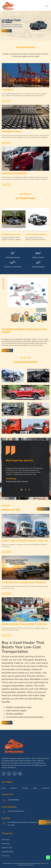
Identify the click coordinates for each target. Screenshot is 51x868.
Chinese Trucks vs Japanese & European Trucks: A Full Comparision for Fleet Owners (25, 541)
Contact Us (46, 788)
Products (25, 788)
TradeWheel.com (29, 865)
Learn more (6, 100)
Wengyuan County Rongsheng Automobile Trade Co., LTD (33, 863)
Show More (7, 723)
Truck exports (8, 90)
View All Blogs (43, 509)
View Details (7, 31)
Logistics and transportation (14, 173)
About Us (14, 788)
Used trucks (5, 840)
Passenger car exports (11, 131)
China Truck (5, 856)
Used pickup (6, 844)
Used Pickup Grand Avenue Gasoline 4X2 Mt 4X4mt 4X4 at (36, 234)
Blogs (35, 788)
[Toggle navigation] (47, 6)
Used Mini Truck (7, 848)
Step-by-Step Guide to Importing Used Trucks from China (24, 624)
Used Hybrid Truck (8, 852)
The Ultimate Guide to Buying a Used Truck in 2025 (24, 582)
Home (4, 788)
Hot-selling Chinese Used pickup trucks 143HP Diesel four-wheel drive (12, 234)
